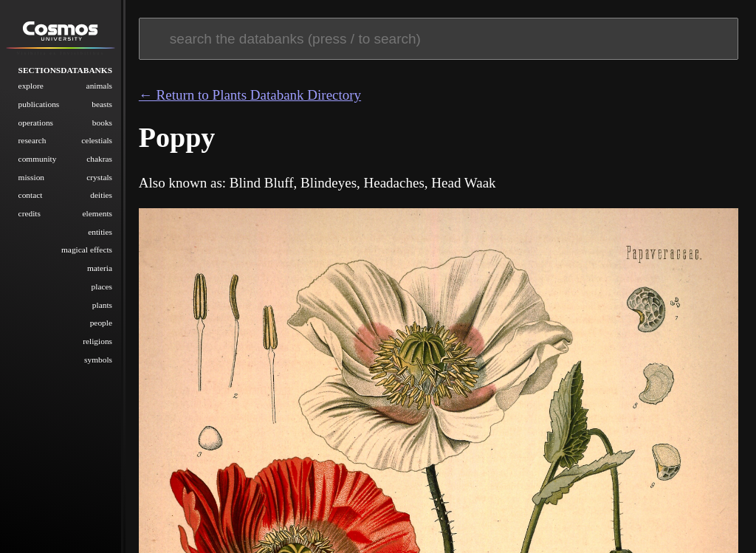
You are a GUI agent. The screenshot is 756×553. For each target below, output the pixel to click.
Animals (99, 86)
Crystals (99, 177)
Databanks (86, 70)
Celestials (97, 140)
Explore (31, 86)
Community (38, 159)
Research (32, 140)
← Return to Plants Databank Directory (250, 95)
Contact (31, 195)
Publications (39, 104)
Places (102, 286)
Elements (98, 213)
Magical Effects (87, 250)
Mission (31, 177)
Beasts (102, 104)
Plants (102, 305)
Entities (100, 232)
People (101, 323)
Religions (97, 341)
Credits (30, 213)
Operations (36, 123)
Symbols (98, 360)
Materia (100, 268)
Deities (101, 195)
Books (102, 123)
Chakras (99, 159)
